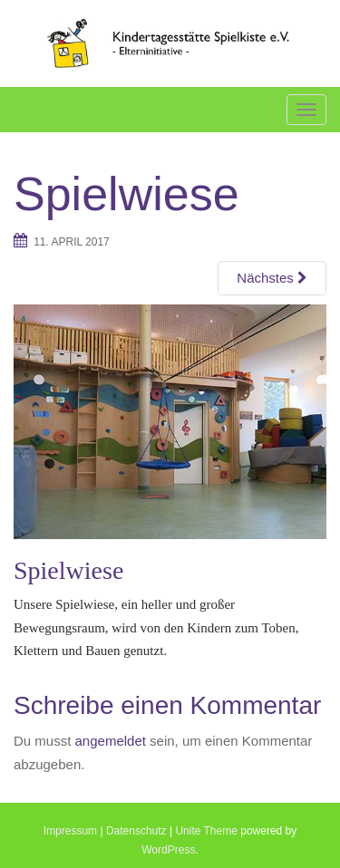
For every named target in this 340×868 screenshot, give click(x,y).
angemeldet (111, 741)
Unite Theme (206, 831)
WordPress (168, 850)
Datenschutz (136, 831)
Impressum (70, 831)
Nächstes (272, 278)
